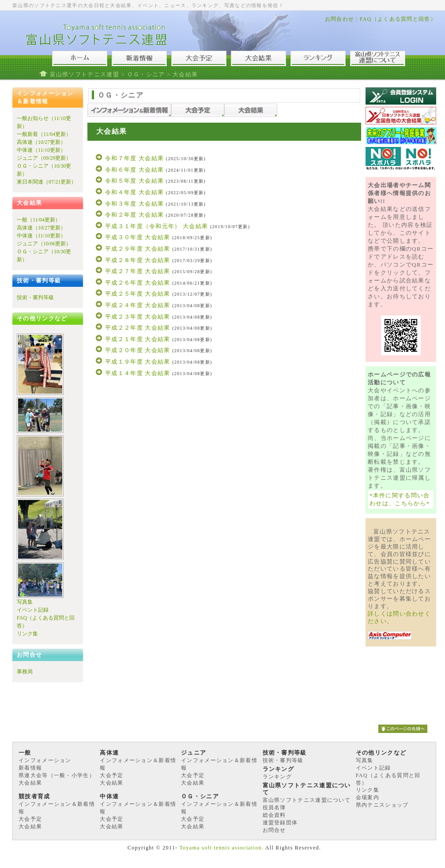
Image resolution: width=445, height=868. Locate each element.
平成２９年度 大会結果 (138, 249)
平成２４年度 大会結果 (138, 305)
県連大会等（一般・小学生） (57, 775)
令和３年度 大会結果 (134, 204)
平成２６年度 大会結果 (138, 283)
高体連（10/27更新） (41, 142)
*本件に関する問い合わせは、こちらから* (400, 499)
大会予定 (111, 775)
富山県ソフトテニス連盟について (307, 800)
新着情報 (30, 768)
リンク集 (27, 634)
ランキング (277, 777)
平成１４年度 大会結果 (138, 373)
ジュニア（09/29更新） (44, 158)
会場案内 (368, 797)
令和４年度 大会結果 (134, 192)
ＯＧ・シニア (146, 74)
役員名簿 (274, 808)
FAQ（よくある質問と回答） (398, 19)
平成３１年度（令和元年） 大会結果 (157, 226)
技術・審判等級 (35, 297)
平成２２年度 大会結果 (138, 328)
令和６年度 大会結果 (134, 170)
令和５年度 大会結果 (134, 181)
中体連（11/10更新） (41, 150)
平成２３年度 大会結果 (138, 317)
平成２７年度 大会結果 (138, 271)
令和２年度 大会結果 (134, 215)
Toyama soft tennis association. (221, 848)
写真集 (25, 602)
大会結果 (30, 783)
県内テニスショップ (382, 805)
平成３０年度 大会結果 (138, 237)
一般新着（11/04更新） (44, 134)
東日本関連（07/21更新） (47, 182)
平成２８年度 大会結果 (138, 260)
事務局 (25, 672)
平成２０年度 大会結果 (138, 350)
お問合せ (274, 830)
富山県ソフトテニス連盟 (85, 74)
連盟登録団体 (280, 823)
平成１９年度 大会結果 (138, 362)
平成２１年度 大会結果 (138, 339)
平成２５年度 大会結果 (138, 294)
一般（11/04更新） (39, 220)
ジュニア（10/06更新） (44, 244)
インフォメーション (45, 760)
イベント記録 (33, 610)
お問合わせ (340, 19)
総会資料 (274, 815)
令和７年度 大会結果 (134, 158)
